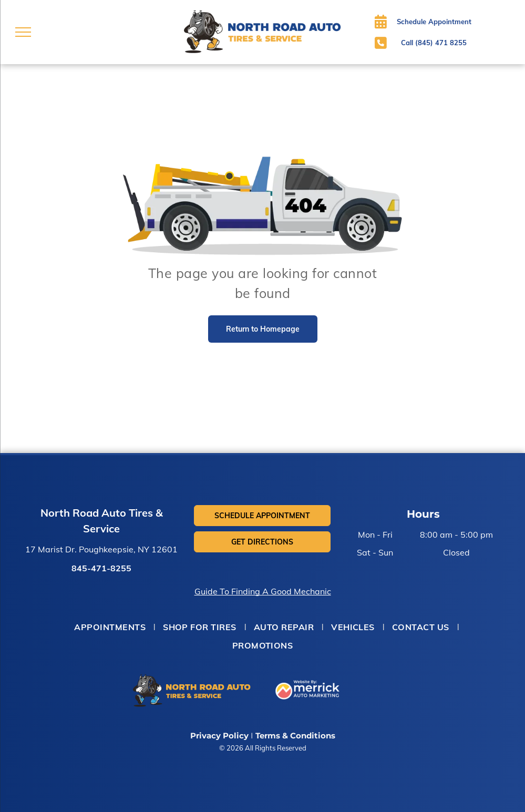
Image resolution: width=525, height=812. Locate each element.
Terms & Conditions (295, 736)
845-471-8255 (101, 568)
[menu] (23, 32)
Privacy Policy (219, 736)
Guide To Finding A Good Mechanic (263, 591)
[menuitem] (111, 627)
